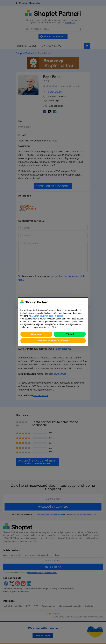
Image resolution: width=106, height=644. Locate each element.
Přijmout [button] (70, 334)
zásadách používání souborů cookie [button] (47, 316)
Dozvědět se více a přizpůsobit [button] (53, 340)
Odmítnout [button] (36, 334)
